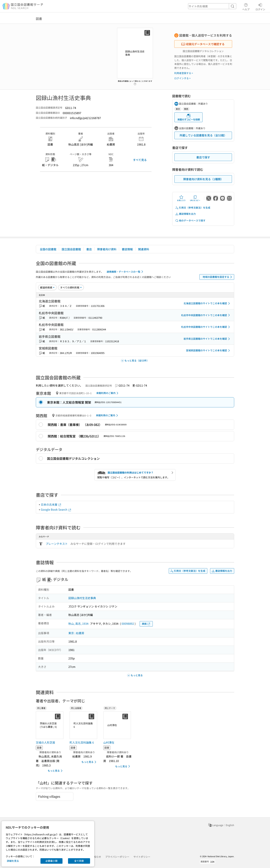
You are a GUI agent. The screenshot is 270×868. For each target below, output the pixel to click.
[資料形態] (71, 287)
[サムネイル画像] (50, 725)
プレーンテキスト (57, 544)
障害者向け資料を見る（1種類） (203, 179)
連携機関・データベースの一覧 (125, 272)
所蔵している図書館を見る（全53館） (203, 135)
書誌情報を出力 (185, 214)
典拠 (146, 624)
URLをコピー (195, 198)
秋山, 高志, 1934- (79, 624)
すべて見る (140, 160)
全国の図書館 (48, 249)
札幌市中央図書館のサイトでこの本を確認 (206, 315)
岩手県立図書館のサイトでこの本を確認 (207, 339)
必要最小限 (51, 861)
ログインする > (182, 78)
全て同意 (79, 861)
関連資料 (144, 249)
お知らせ (96, 857)
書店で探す (203, 157)
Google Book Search (56, 509)
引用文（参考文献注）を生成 (193, 208)
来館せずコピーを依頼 (189, 117)
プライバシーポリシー (117, 857)
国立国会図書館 (71, 249)
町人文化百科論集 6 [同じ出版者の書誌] (82, 742)
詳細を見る (13, 861)
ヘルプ (246, 6)
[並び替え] (47, 287)
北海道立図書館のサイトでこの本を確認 (207, 303)
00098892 (128, 624)
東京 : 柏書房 (76, 633)
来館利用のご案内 (108, 393)
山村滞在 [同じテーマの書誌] (109, 742)
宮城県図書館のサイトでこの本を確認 (209, 350)
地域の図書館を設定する (218, 277)
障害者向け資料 (107, 249)
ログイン (260, 6)
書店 (89, 249)
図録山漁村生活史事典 (82, 598)
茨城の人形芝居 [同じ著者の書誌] (45, 742)
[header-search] (212, 6)
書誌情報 (127, 249)
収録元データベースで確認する (203, 44)
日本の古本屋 (51, 504)
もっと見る (56, 771)
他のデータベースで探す (190, 221)
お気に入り (181, 198)
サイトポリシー (142, 857)
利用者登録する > (184, 73)
